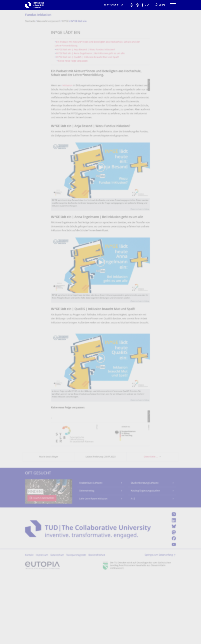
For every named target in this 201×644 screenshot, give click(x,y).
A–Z (133, 569)
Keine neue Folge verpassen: (73, 61)
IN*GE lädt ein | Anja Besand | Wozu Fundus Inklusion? (86, 50)
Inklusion (67, 123)
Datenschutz (57, 625)
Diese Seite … (151, 527)
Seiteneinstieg (87, 561)
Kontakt (29, 625)
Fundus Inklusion (38, 15)
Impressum (42, 625)
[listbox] (100, 504)
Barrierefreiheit (97, 625)
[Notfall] (132, 5)
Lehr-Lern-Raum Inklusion (93, 569)
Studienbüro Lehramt (91, 553)
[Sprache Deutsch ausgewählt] (145, 5)
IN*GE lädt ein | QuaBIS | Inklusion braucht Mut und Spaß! (88, 57)
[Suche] (160, 5)
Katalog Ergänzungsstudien (145, 561)
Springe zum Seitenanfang (159, 625)
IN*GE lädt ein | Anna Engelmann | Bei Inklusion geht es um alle (90, 54)
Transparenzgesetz (76, 625)
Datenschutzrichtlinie (140, 246)
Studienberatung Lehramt (145, 553)
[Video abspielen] (100, 207)
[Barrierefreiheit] (137, 5)
